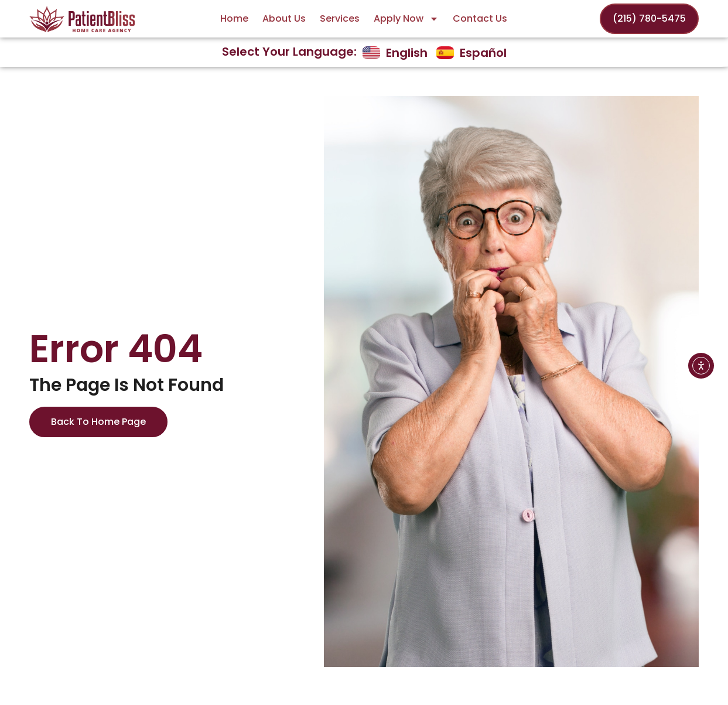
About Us (284, 18)
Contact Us (480, 18)
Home (234, 18)
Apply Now (406, 19)
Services (340, 18)
